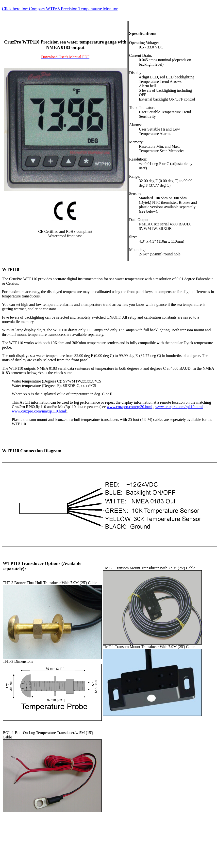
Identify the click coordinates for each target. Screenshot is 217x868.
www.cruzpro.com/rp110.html (179, 407)
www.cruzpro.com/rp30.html (129, 407)
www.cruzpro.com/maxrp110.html (39, 411)
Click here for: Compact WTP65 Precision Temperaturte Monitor (60, 9)
